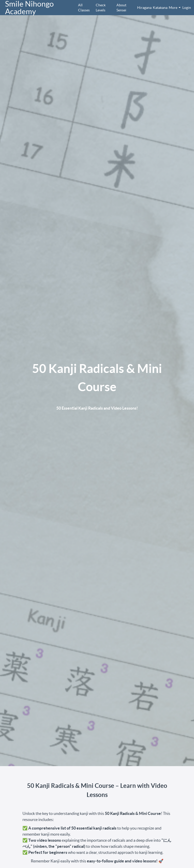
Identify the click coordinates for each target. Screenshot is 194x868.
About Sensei (121, 8)
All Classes (84, 8)
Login (186, 8)
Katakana (159, 8)
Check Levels (101, 8)
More (175, 8)
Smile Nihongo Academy (29, 8)
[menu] (131, 8)
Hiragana (143, 8)
